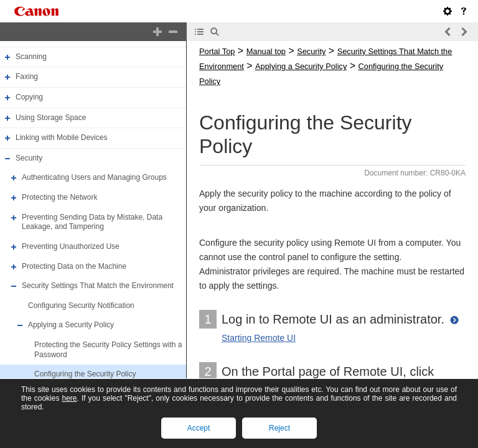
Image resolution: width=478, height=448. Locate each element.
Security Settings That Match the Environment (98, 286)
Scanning (31, 57)
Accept (199, 428)
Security (29, 158)
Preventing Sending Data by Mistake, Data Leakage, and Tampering (92, 222)
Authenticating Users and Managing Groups (94, 178)
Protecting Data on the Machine (74, 266)
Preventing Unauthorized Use (71, 246)
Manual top (266, 51)
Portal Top (217, 51)
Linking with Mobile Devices (61, 138)
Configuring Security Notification (81, 306)
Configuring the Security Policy (85, 374)
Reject (279, 428)
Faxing (27, 77)
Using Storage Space (51, 118)
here (69, 398)
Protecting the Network (59, 197)
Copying (29, 97)
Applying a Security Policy (71, 325)
